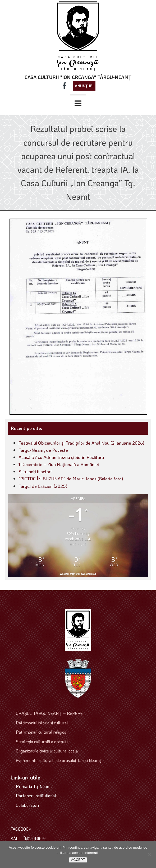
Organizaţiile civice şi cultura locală (47, 751)
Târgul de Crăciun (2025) (43, 486)
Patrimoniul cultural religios (41, 732)
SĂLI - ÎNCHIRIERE (29, 838)
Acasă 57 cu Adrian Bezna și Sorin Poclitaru (61, 457)
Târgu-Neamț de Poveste (43, 450)
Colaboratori (27, 805)
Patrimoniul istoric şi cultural (42, 723)
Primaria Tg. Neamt (34, 786)
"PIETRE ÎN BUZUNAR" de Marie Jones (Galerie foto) (71, 479)
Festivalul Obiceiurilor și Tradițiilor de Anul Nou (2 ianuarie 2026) (81, 443)
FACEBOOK (21, 829)
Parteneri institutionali (36, 796)
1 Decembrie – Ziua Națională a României (59, 464)
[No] (149, 854)
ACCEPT (78, 860)
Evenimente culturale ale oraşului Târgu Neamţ (58, 760)
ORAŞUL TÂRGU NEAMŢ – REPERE (49, 713)
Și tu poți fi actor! (35, 471)
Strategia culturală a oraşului (42, 741)
